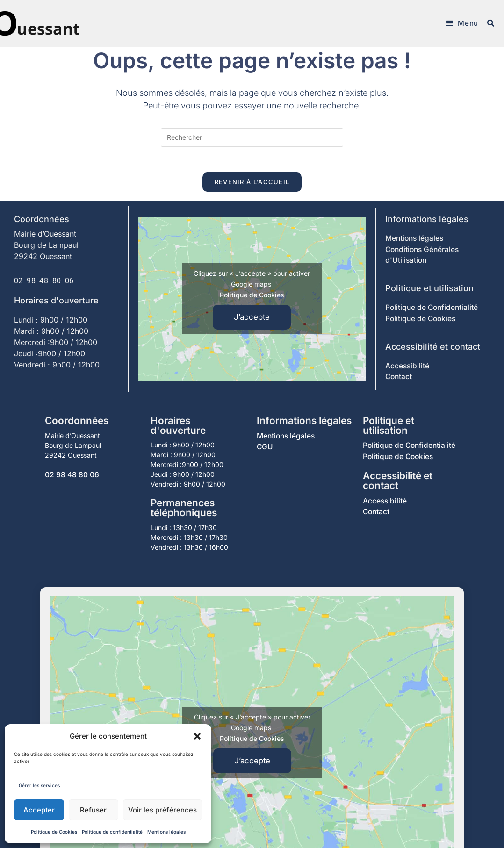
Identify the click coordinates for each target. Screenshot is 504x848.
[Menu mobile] (462, 23)
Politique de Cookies (54, 832)
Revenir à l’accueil (252, 184)
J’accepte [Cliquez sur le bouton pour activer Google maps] (252, 320)
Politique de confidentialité (112, 832)
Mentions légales (166, 832)
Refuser (93, 810)
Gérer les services (39, 785)
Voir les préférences (162, 810)
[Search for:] (487, 23)
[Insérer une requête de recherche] (252, 137)
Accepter (39, 810)
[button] (197, 736)
